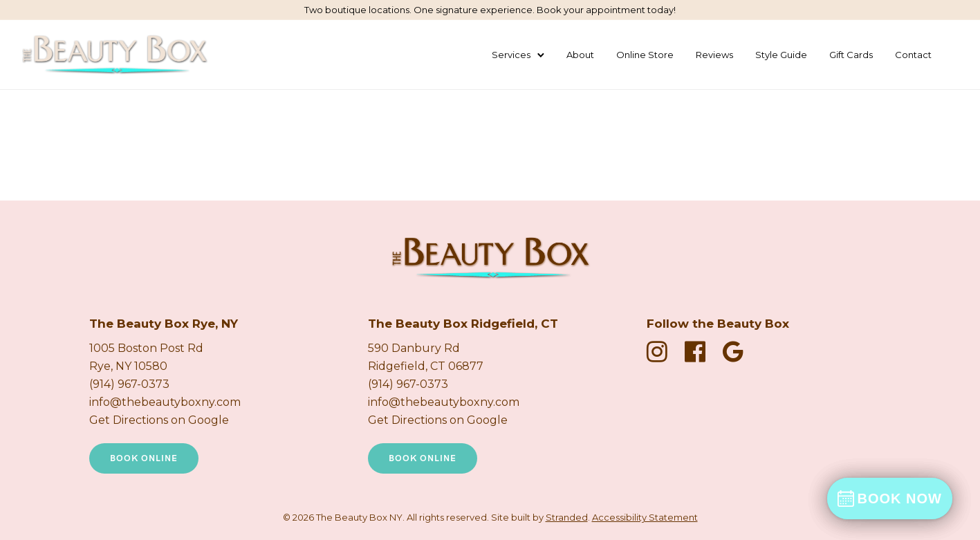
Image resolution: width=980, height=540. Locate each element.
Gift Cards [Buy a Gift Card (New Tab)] (851, 55)
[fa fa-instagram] (660, 352)
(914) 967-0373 (129, 384)
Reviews (714, 55)
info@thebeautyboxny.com (165, 402)
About (580, 55)
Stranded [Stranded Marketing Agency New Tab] (567, 517)
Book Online (144, 458)
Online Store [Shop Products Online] (645, 55)
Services (511, 55)
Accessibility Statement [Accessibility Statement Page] (645, 517)
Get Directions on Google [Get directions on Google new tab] (159, 420)
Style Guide (781, 55)
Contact (913, 55)
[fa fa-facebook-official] (699, 352)
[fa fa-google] (733, 352)
